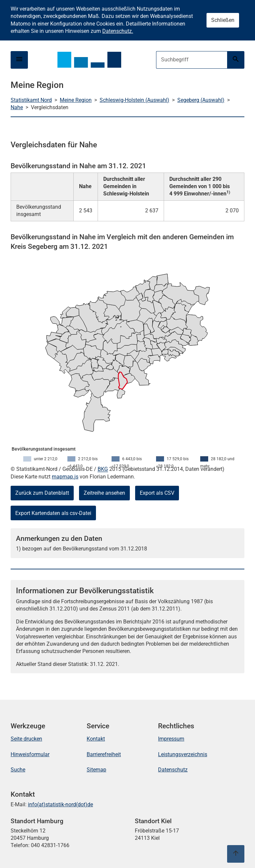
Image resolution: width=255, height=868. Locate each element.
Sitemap (96, 770)
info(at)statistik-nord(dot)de (60, 804)
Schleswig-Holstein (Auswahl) (134, 100)
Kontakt (96, 739)
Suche (18, 770)
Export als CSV (157, 493)
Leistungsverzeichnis (183, 754)
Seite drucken (26, 739)
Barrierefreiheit (104, 754)
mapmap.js (65, 477)
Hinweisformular (30, 754)
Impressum (171, 739)
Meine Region (76, 100)
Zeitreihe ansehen (104, 493)
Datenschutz (173, 770)
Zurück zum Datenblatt (42, 493)
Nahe (17, 107)
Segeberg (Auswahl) (201, 100)
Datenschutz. (118, 31)
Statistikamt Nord (31, 100)
